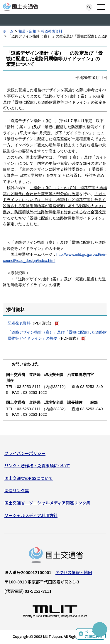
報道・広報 (27, 31)
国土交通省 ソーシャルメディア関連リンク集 (47, 503)
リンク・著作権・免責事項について (37, 466)
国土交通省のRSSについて (29, 478)
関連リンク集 (17, 490)
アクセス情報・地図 (74, 572)
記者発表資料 (19, 323)
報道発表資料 (52, 31)
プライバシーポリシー (25, 453)
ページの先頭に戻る (94, 634)
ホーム (8, 31)
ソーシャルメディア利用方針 (31, 515)
